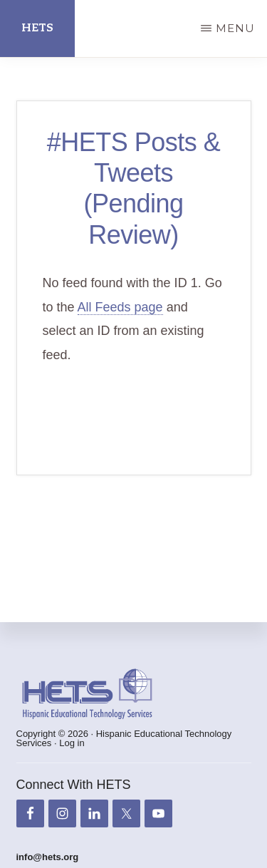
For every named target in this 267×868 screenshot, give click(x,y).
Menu (235, 28)
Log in (72, 743)
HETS (37, 28)
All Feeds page (120, 307)
